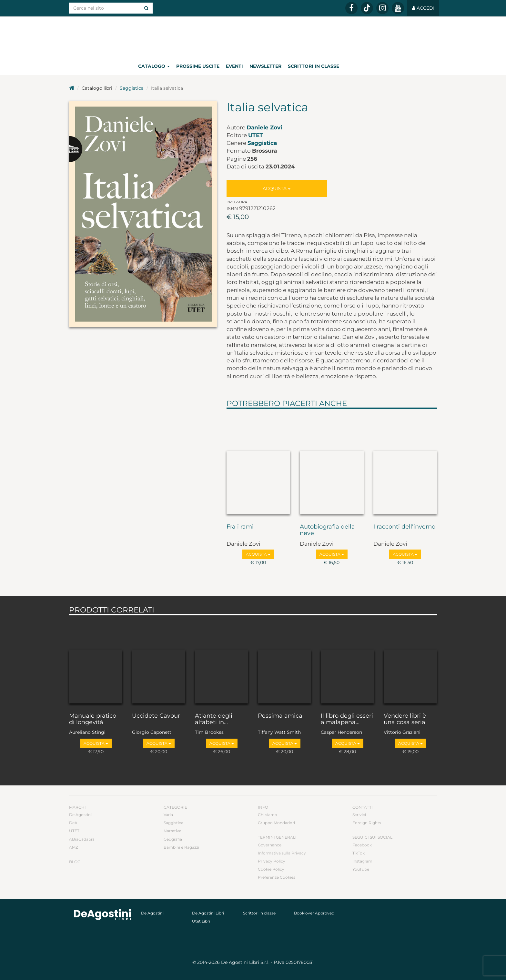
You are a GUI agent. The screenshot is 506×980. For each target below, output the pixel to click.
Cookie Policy (271, 869)
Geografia (173, 839)
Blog (75, 862)
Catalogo (154, 66)
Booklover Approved (314, 913)
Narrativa (172, 831)
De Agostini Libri (208, 913)
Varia (168, 815)
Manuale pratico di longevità (93, 719)
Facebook (362, 845)
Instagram (362, 861)
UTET (256, 135)
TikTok (359, 853)
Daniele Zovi (264, 127)
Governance (270, 845)
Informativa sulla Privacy (282, 853)
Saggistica (132, 88)
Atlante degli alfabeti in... (214, 719)
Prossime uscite (198, 66)
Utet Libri (201, 921)
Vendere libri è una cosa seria (405, 719)
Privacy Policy (272, 861)
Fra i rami (240, 527)
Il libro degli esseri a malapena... (347, 719)
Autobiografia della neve (327, 530)
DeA (73, 823)
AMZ (74, 847)
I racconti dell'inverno (404, 527)
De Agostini (80, 815)
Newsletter (265, 66)
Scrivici (359, 815)
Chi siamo (268, 815)
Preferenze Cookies (277, 877)
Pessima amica (280, 716)
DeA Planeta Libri (253, 37)
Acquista (277, 188)
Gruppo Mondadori (276, 823)
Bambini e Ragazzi (181, 847)
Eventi (234, 66)
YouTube (361, 869)
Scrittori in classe (314, 66)
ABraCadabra (82, 839)
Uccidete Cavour (156, 716)
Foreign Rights (367, 823)
